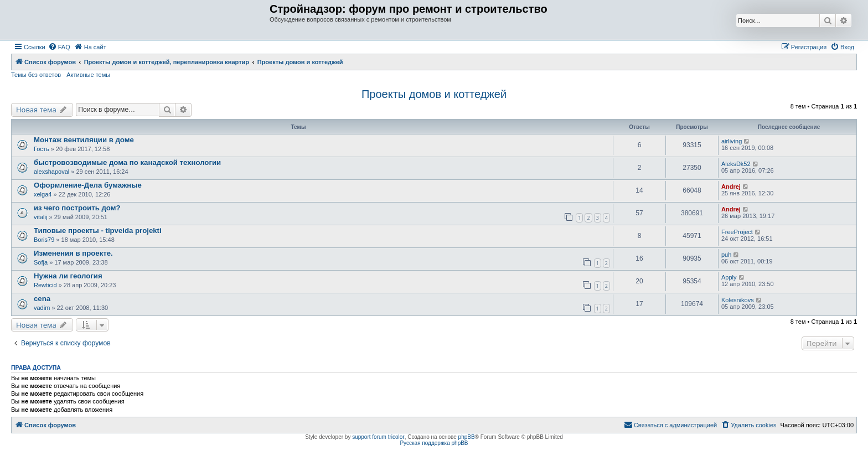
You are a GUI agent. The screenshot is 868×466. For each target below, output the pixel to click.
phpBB (467, 437)
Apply (729, 277)
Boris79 (44, 240)
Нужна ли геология (68, 276)
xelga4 (43, 194)
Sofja (41, 262)
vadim (42, 308)
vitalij (40, 217)
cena (42, 299)
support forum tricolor (378, 437)
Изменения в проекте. (73, 253)
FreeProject (737, 232)
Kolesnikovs (738, 300)
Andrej (731, 187)
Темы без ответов (36, 75)
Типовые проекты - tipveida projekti (98, 231)
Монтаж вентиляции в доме (84, 140)
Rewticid (45, 285)
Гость (42, 149)
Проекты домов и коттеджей (434, 94)
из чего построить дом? (77, 208)
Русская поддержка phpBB (434, 443)
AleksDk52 (736, 164)
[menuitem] (59, 47)
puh (726, 255)
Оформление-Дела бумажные (88, 185)
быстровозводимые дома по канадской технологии (127, 162)
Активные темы (88, 75)
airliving (732, 141)
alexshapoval (51, 172)
